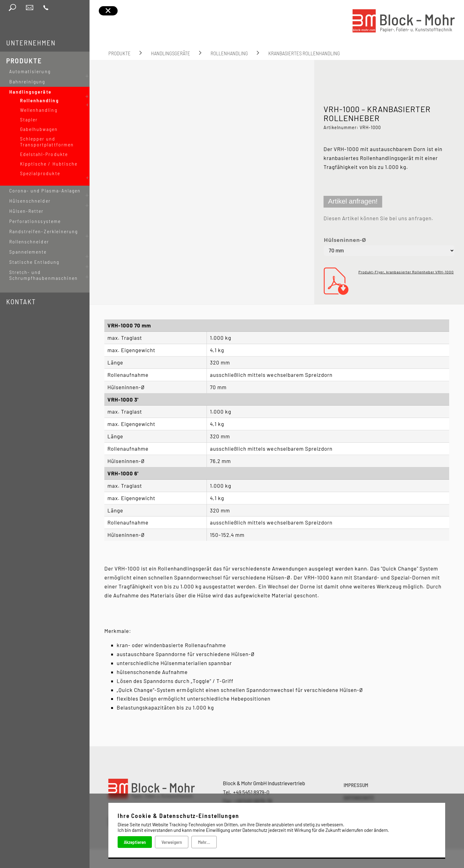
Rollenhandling (229, 53)
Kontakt (21, 289)
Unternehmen (31, 43)
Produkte (24, 61)
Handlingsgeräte (171, 53)
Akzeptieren (135, 842)
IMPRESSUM (356, 785)
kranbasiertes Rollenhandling (304, 53)
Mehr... (204, 842)
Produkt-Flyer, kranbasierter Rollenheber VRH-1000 (406, 272)
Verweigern (172, 842)
